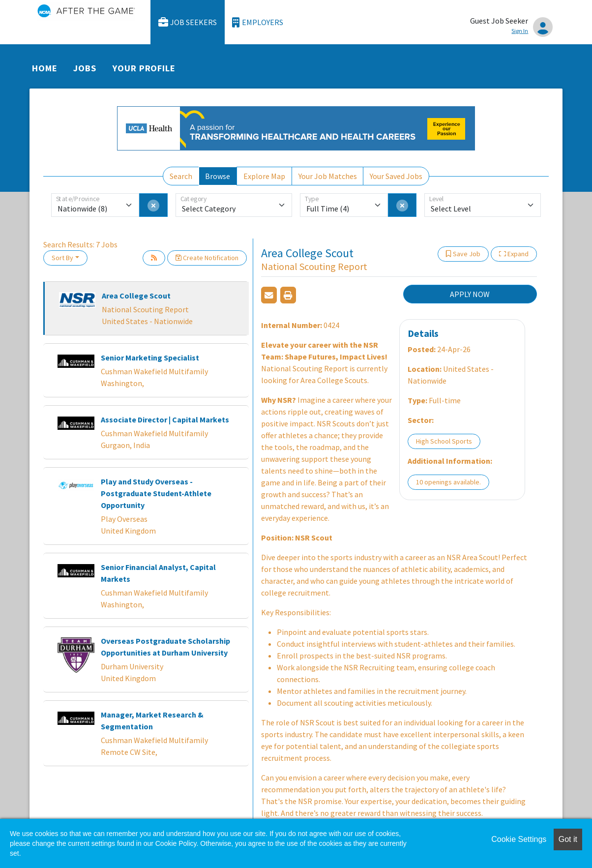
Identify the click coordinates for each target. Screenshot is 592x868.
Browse (218, 176)
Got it (568, 839)
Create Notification (207, 258)
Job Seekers (188, 22)
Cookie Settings (519, 839)
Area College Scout (136, 296)
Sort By (62, 258)
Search (181, 176)
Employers (258, 22)
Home (45, 68)
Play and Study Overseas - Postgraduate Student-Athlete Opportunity (156, 493)
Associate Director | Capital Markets (165, 419)
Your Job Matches (328, 176)
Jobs (85, 68)
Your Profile (144, 68)
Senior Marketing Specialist (150, 358)
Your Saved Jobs (396, 176)
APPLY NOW (470, 294)
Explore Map (264, 176)
